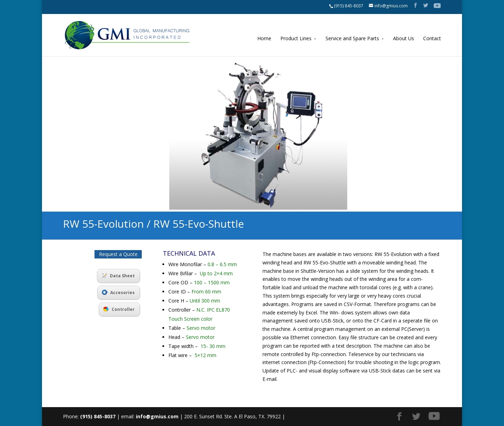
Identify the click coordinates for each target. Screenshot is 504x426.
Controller (119, 309)
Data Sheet (118, 276)
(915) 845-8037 (349, 6)
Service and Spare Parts (352, 38)
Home (264, 38)
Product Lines (296, 38)
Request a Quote (118, 254)
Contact (432, 38)
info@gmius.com (157, 416)
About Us (404, 38)
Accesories (118, 293)
